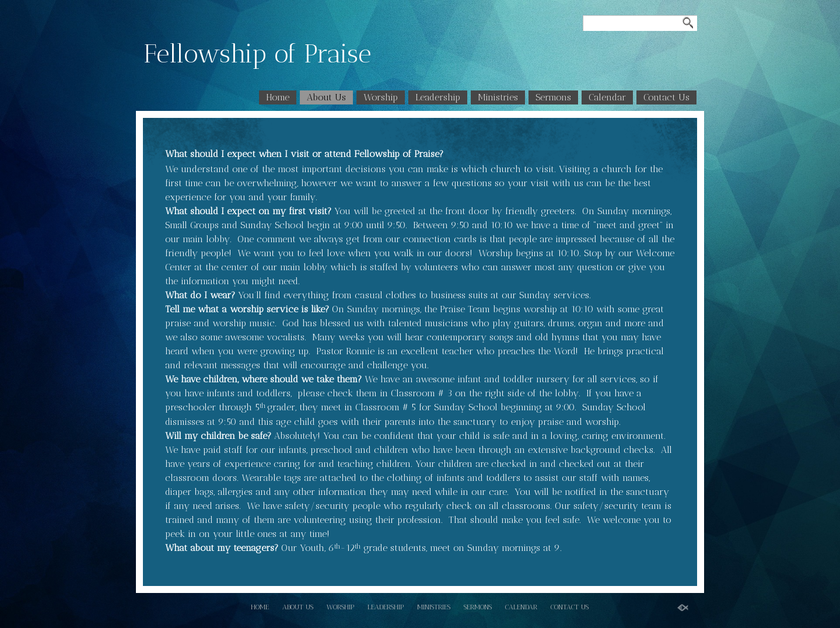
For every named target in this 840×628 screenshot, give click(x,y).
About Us (326, 97)
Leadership (438, 97)
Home (278, 97)
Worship (381, 97)
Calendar (607, 97)
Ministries (498, 97)
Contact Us (666, 97)
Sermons (553, 97)
